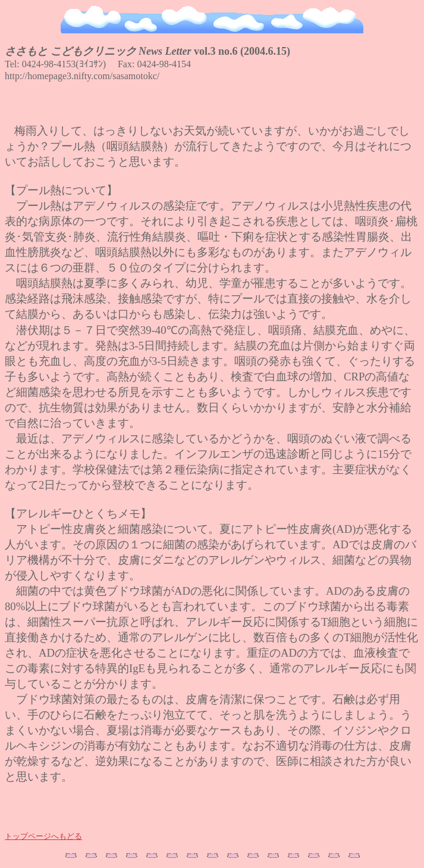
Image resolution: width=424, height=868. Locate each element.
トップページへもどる (43, 837)
